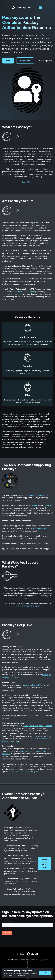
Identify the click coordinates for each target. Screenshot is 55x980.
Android (33, 505)
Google (25, 495)
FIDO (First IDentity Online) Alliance (38, 726)
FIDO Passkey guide (40, 738)
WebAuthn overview (10, 741)
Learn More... (28, 182)
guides (22, 751)
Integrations (25, 61)
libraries (29, 751)
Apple (31, 495)
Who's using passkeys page (29, 606)
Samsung (38, 495)
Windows (48, 505)
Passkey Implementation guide (26, 772)
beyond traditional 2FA (32, 685)
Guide (8, 61)
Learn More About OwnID (45, 864)
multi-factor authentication (23, 292)
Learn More (45, 973)
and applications (40, 528)
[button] (40, 8)
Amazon (47, 495)
